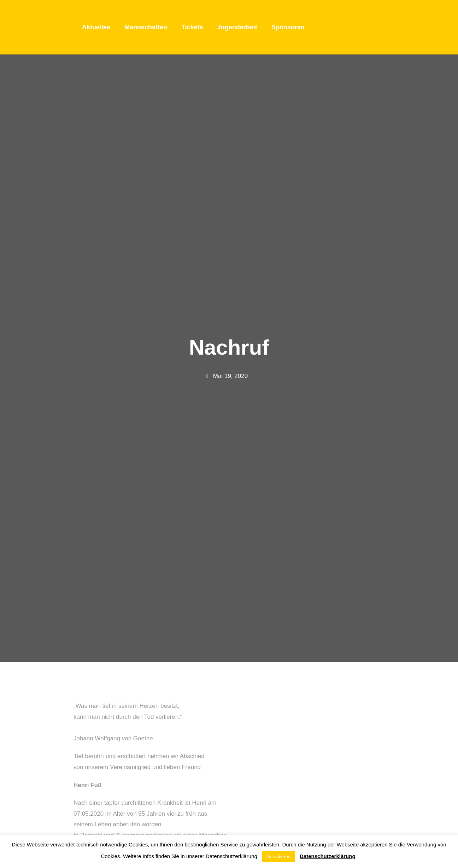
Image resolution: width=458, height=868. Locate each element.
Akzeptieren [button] (278, 857)
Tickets (192, 27)
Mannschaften (146, 27)
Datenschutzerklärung (328, 856)
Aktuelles (96, 27)
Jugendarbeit (237, 27)
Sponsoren (288, 27)
